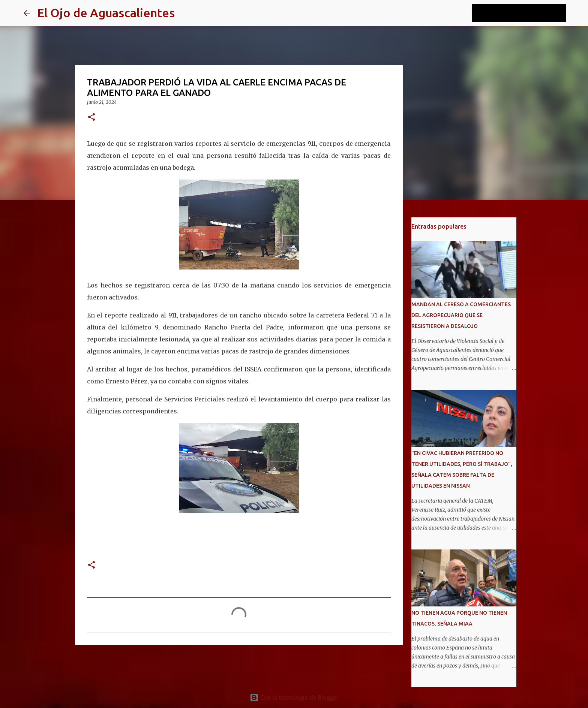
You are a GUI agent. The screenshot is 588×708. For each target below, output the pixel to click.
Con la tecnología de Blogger (294, 698)
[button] (91, 118)
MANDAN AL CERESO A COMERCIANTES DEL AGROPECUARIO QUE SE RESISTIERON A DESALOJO (461, 315)
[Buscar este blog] (526, 13)
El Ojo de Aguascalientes (106, 13)
